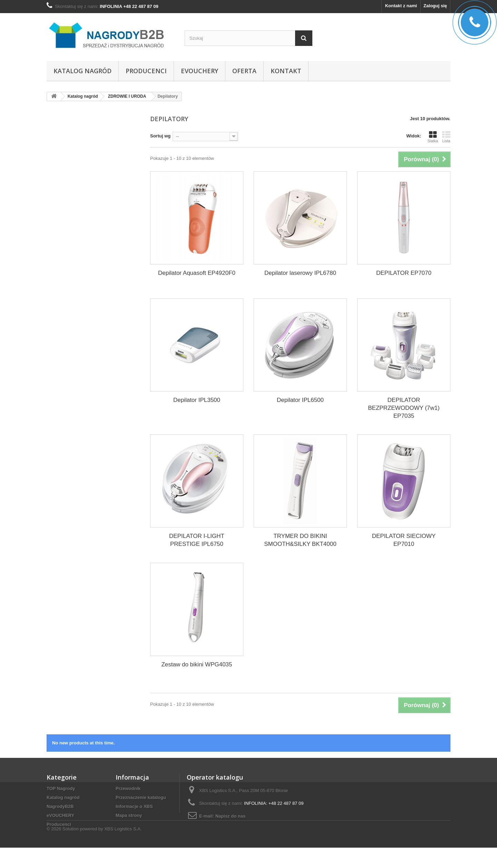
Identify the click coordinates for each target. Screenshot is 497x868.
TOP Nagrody (61, 788)
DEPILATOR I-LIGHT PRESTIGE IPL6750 (197, 540)
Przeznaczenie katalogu (141, 797)
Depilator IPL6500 (300, 400)
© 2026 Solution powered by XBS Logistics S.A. (94, 849)
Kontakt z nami (401, 6)
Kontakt (286, 71)
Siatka (433, 137)
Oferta (244, 71)
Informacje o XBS (134, 806)
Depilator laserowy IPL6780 (300, 273)
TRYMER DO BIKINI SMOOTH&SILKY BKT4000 (300, 540)
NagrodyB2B (60, 806)
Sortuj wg (160, 136)
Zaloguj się (435, 6)
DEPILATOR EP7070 (404, 273)
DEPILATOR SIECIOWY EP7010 (404, 540)
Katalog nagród (82, 71)
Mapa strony (129, 815)
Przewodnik (128, 788)
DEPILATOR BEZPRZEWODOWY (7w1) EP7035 (404, 408)
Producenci (146, 71)
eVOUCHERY (199, 71)
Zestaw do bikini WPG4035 (197, 664)
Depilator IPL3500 (197, 400)
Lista (446, 137)
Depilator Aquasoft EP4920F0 (197, 273)
